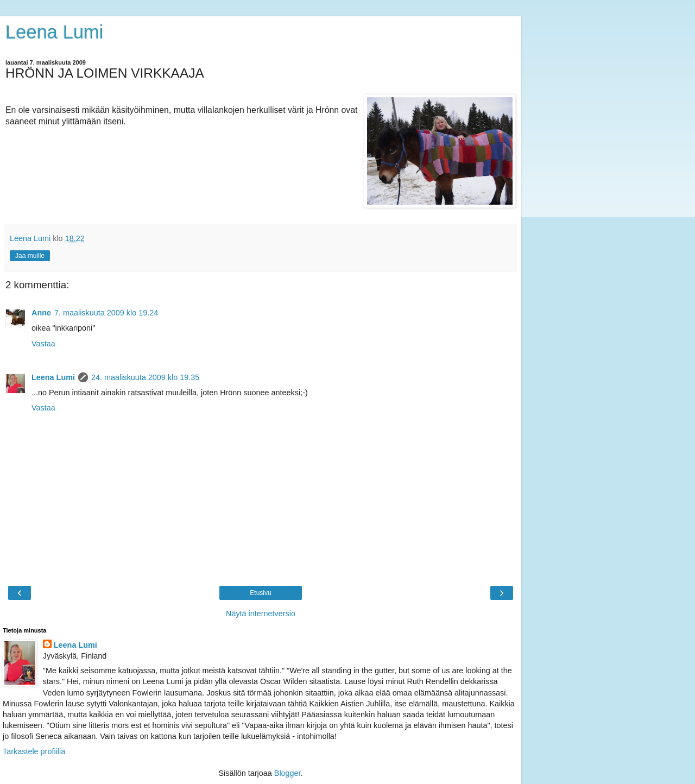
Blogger (288, 773)
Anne (41, 313)
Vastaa (43, 344)
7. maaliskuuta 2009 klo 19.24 (106, 313)
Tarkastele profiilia (34, 751)
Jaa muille (30, 256)
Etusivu (260, 593)
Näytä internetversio (261, 614)
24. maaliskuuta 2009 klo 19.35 (145, 377)
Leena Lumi (55, 32)
